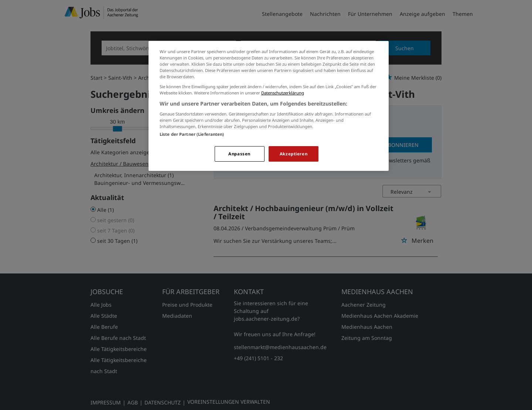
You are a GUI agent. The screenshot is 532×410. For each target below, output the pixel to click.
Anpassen (239, 154)
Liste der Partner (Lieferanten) (192, 134)
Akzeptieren (294, 154)
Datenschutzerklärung (283, 93)
